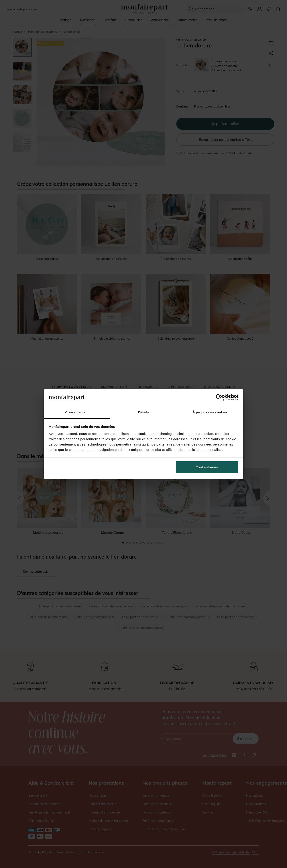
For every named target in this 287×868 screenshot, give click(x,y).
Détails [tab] (143, 412)
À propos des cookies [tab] (210, 412)
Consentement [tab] (77, 412)
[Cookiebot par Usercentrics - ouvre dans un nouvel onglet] (219, 397)
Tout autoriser (207, 467)
